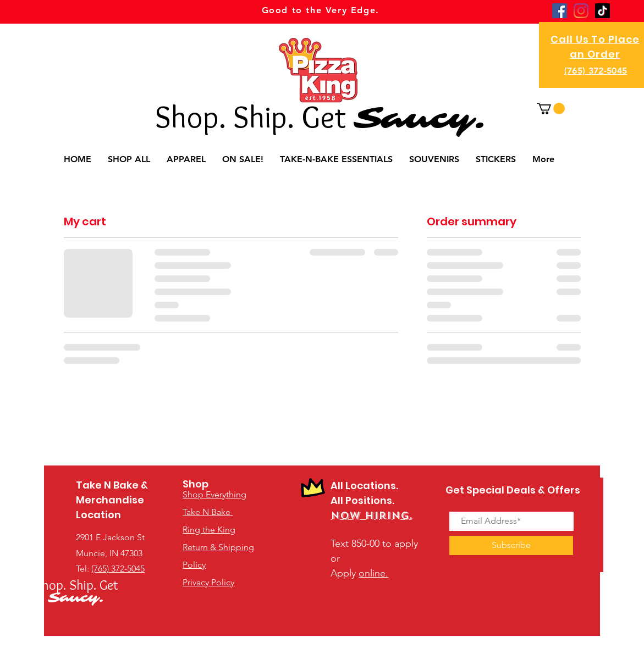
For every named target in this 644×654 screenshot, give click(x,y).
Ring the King (209, 530)
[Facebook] (560, 11)
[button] (551, 109)
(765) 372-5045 (596, 71)
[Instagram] (581, 11)
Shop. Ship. (228, 117)
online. (373, 573)
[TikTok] (602, 11)
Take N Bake (208, 512)
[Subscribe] (511, 545)
